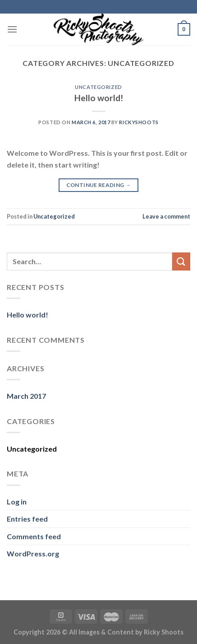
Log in (17, 502)
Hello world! (99, 98)
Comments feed (34, 536)
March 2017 (26, 396)
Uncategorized (98, 87)
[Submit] (181, 261)
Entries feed (27, 519)
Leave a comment (166, 216)
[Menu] (12, 29)
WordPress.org (33, 553)
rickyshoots (139, 122)
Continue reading (99, 185)
